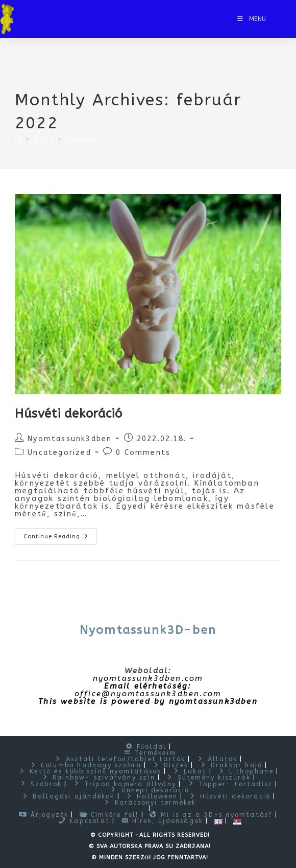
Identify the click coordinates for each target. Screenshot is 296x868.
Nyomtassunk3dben (70, 439)
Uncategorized (59, 453)
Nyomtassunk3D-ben (148, 630)
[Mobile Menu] (252, 19)
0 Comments (143, 453)
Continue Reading (60, 539)
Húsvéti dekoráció (68, 414)
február (82, 139)
